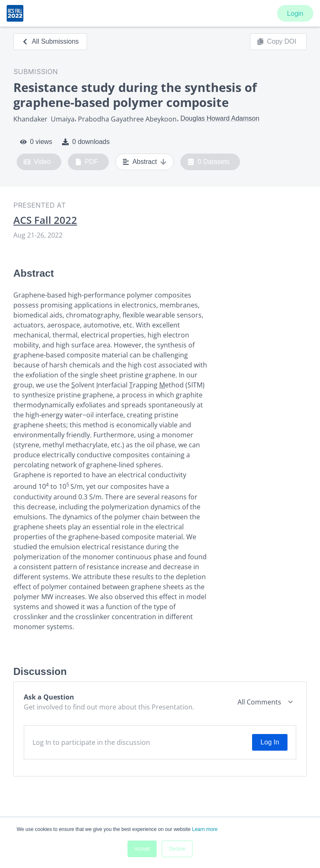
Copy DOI (277, 42)
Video (37, 162)
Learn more (205, 829)
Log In (270, 742)
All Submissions (50, 41)
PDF (87, 162)
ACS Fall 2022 (45, 220)
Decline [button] (177, 849)
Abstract (145, 162)
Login (295, 14)
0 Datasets (209, 162)
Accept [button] (142, 849)
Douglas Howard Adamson (220, 118)
